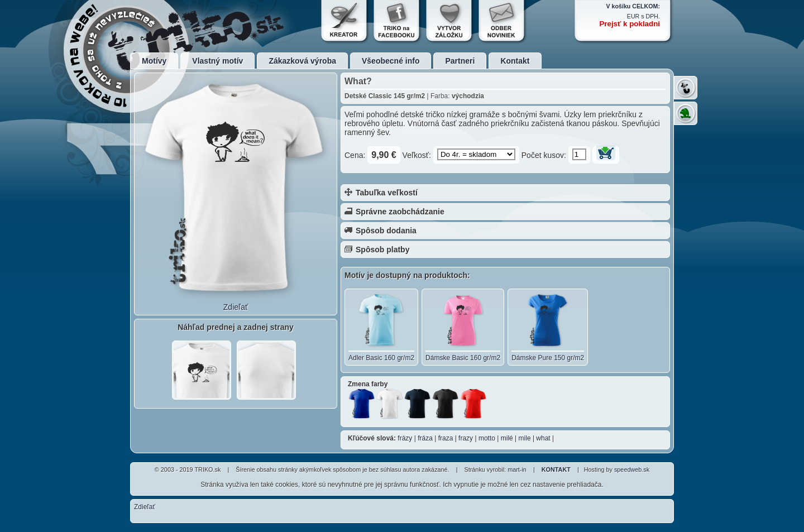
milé (507, 438)
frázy (405, 438)
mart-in (517, 469)
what (543, 438)
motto (487, 438)
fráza (425, 438)
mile (525, 438)
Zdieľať (236, 307)
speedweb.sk (632, 469)
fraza (446, 438)
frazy (466, 438)
